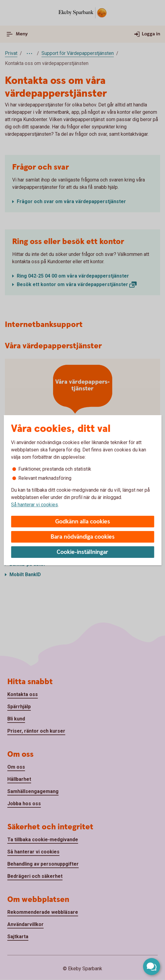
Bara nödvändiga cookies (83, 537)
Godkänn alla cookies (83, 522)
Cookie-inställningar (82, 552)
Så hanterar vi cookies (34, 505)
